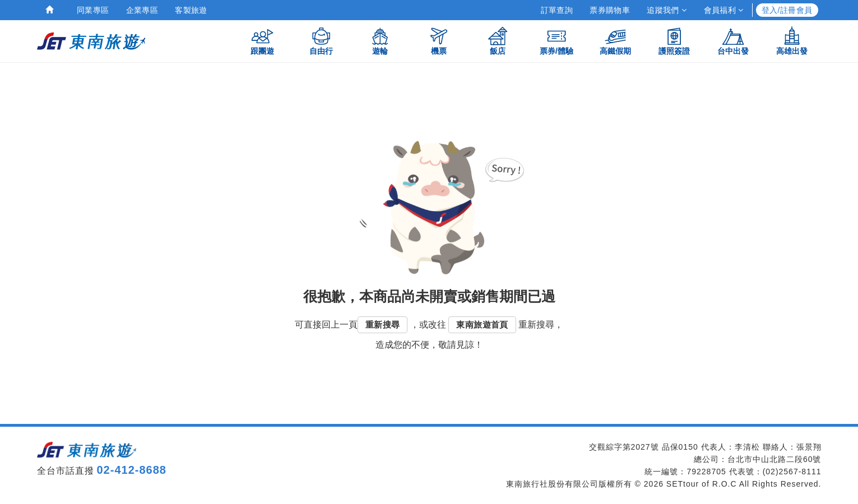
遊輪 (380, 41)
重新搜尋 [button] (383, 325)
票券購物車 (610, 10)
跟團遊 (262, 41)
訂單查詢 (557, 10)
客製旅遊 (191, 10)
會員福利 (724, 10)
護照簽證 (674, 41)
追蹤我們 (667, 10)
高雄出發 (792, 41)
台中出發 (733, 41)
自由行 (321, 41)
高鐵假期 (615, 41)
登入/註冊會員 (787, 10)
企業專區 (142, 10)
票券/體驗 (556, 41)
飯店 (498, 41)
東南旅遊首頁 (482, 325)
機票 (439, 41)
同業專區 (93, 10)
